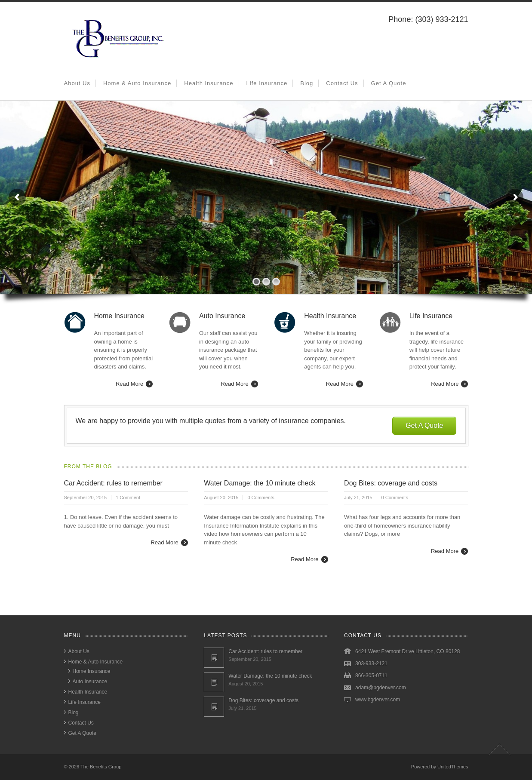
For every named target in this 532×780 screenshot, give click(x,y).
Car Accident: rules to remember (113, 483)
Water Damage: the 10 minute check (260, 483)
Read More (129, 384)
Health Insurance (209, 83)
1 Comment (128, 497)
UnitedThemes (453, 767)
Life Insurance (267, 83)
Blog (307, 83)
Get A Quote (389, 83)
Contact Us (342, 83)
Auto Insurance (90, 682)
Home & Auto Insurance (137, 83)
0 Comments (261, 497)
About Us (77, 83)
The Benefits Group (101, 767)
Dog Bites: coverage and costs (391, 483)
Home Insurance (92, 671)
